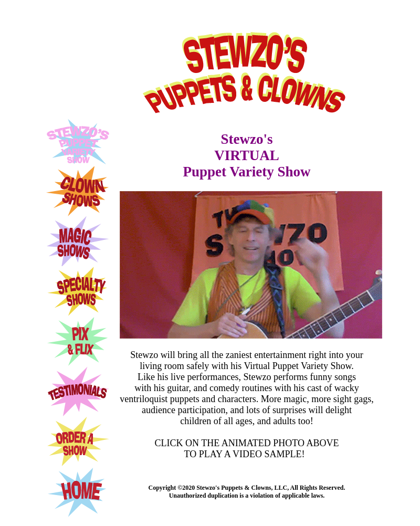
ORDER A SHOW (78, 442)
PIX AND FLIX (78, 341)
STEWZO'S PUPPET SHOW (79, 142)
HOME (78, 492)
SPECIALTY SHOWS (78, 291)
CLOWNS (78, 191)
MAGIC (78, 241)
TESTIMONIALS (78, 392)
